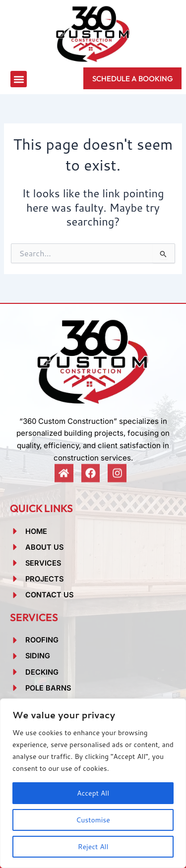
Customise (93, 820)
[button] (19, 79)
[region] (93, 783)
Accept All (93, 793)
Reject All (93, 847)
